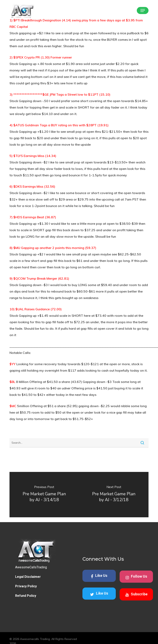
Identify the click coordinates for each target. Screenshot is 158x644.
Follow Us (136, 577)
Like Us (99, 576)
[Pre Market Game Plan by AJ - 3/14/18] (44, 495)
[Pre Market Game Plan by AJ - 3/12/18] (114, 495)
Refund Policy (26, 596)
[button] (143, 10)
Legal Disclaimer (28, 577)
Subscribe (136, 594)
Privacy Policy (26, 586)
